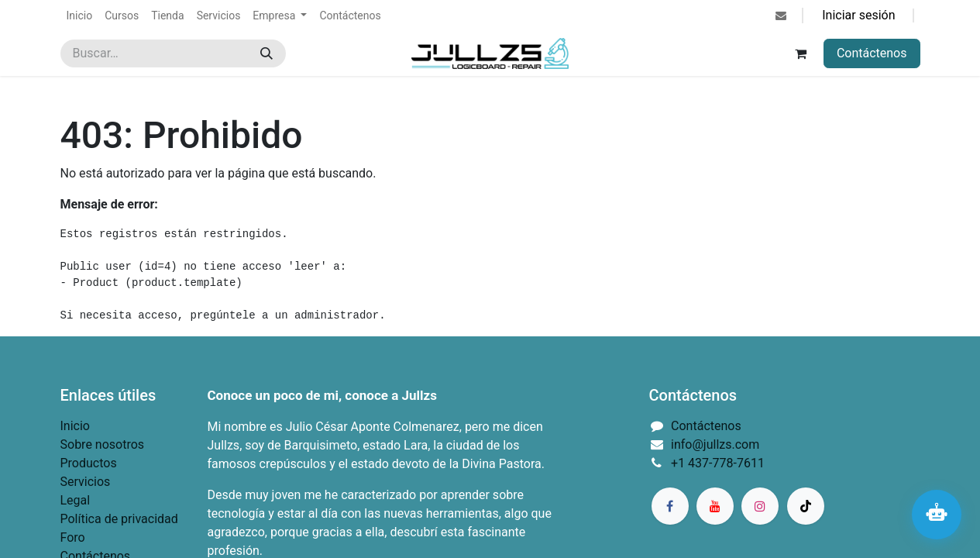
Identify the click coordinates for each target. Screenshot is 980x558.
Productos (89, 463)
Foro (73, 537)
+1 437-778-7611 (718, 463)
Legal (76, 500)
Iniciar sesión (858, 15)
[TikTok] (806, 506)
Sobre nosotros (103, 444)
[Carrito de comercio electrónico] (801, 53)
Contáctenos (872, 53)
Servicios (86, 482)
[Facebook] (670, 506)
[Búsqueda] (266, 53)
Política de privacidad (119, 519)
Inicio (75, 426)
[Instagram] (760, 506)
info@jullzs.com (715, 444)
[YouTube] (715, 506)
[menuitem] (80, 16)
